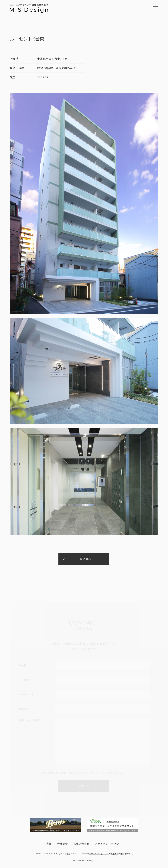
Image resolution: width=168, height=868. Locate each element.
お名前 (22, 665)
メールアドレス (28, 695)
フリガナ (24, 680)
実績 (49, 844)
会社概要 (63, 844)
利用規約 (114, 854)
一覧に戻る (84, 559)
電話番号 (24, 709)
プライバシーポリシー (88, 773)
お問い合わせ (81, 844)
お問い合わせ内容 (29, 720)
